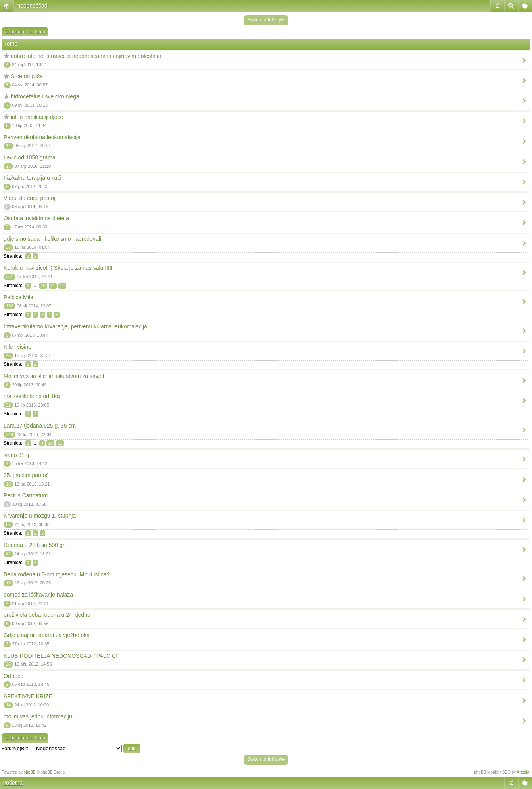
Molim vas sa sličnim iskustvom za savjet (54, 376)
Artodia (523, 772)
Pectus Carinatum (26, 495)
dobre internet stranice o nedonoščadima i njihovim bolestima (86, 56)
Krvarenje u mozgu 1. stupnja (40, 516)
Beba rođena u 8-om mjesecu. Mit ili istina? (57, 574)
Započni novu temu (25, 32)
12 (62, 286)
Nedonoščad (32, 6)
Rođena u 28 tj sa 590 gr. (35, 545)
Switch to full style (266, 20)
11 (53, 286)
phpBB (30, 772)
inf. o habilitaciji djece (37, 117)
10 (43, 286)
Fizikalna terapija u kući (33, 178)
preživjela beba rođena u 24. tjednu (47, 615)
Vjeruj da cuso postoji (30, 198)
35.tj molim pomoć (26, 475)
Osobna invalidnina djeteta (36, 218)
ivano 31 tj (16, 455)
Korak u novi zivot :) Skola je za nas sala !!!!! (58, 268)
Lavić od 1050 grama (30, 157)
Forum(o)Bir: (15, 749)
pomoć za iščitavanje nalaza (38, 595)
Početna (12, 783)
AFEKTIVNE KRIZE (28, 696)
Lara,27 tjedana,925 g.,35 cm (40, 426)
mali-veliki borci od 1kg (32, 396)
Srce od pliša (27, 76)
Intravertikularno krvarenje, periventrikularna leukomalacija (75, 326)
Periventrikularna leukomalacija (42, 137)
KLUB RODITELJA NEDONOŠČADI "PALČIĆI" (61, 656)
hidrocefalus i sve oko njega (45, 96)
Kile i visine (17, 347)
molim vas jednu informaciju (38, 716)
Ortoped (14, 676)
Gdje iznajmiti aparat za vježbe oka (47, 635)
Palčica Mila (18, 297)
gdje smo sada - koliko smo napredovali (52, 239)
